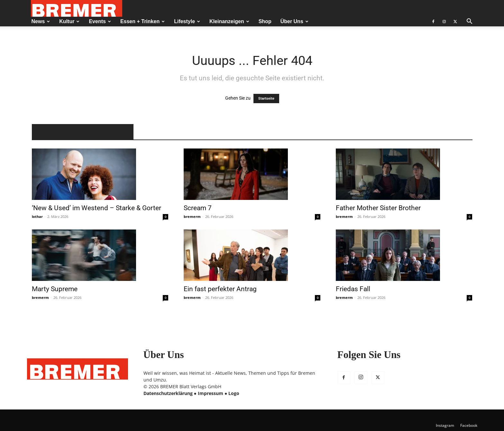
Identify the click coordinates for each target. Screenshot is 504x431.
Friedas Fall (353, 289)
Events (100, 21)
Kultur (69, 21)
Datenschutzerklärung (168, 393)
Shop (265, 21)
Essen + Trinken (142, 21)
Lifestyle (187, 21)
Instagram (445, 425)
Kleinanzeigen (229, 21)
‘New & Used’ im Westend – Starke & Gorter (96, 208)
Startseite (266, 99)
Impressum (211, 393)
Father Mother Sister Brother (378, 208)
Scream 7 (198, 208)
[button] (470, 22)
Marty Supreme (55, 289)
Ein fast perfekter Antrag (220, 289)
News (41, 21)
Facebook (469, 425)
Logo (234, 393)
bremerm (192, 216)
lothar (37, 216)
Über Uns (294, 21)
